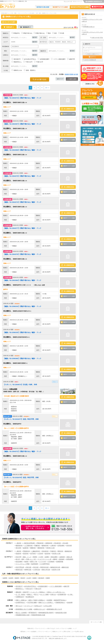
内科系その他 (50, 548)
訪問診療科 (61, 546)
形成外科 (18, 554)
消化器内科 (57, 543)
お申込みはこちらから (36, 528)
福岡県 (5, 578)
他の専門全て (9, 557)
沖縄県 (48, 578)
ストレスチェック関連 (23, 564)
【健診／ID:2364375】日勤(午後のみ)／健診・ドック (22, 176)
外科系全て (9, 551)
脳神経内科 (45, 546)
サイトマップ (78, 1)
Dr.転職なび (43, 7)
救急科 (26, 562)
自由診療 (70, 602)
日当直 (62, 33)
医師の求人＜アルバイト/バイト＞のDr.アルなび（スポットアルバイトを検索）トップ (52, 628)
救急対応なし (18, 62)
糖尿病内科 (19, 546)
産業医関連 (60, 562)
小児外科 (40, 554)
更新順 (71, 74)
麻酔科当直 (65, 567)
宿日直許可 (17, 59)
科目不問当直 (20, 567)
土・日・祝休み (21, 594)
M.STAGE (22, 638)
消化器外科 (45, 551)
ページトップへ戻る (96, 622)
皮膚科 (47, 557)
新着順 (67, 74)
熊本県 (23, 578)
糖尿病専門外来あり (60, 600)
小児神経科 (51, 562)
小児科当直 (36, 570)
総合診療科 (19, 562)
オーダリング (29, 606)
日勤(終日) (17, 33)
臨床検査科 (35, 564)
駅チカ (36, 594)
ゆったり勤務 (44, 594)
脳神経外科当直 (55, 567)
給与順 (76, 74)
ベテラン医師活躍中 (59, 59)
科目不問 (18, 557)
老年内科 (69, 546)
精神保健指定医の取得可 (46, 613)
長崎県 (17, 578)
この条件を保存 (72, 79)
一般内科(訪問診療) (29, 543)
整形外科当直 (44, 567)
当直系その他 (56, 570)
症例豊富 (50, 600)
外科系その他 (56, 554)
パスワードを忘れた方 (90, 60)
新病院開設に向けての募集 (24, 609)
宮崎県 (35, 578)
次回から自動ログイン (93, 54)
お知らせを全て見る (97, 38)
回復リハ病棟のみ (21, 600)
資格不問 (26, 592)
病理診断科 (70, 559)
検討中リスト (97, 7)
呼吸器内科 (40, 543)
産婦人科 (69, 557)
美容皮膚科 (54, 557)
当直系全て (9, 567)
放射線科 (62, 559)
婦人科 (18, 559)
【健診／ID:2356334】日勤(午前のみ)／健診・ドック (22, 306)
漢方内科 (18, 548)
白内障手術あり (21, 602)
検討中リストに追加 (68, 114)
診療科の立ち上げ (40, 609)
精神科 (35, 557)
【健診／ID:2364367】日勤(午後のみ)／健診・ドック (22, 124)
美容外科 (26, 554)
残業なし (30, 594)
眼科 (23, 559)
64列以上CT (38, 606)
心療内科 (53, 546)
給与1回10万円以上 (30, 59)
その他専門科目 (45, 564)
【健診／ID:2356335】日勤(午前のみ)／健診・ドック (22, 332)
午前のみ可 (29, 62)
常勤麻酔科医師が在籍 (23, 615)
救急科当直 (19, 570)
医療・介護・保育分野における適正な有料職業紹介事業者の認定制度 (89, 638)
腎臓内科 (37, 546)
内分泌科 (65, 543)
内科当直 (29, 567)
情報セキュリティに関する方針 (61, 632)
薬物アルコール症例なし (46, 602)
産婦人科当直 (46, 570)
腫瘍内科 (33, 548)
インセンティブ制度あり (38, 592)
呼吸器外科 (26, 551)
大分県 (29, 578)
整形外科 (60, 551)
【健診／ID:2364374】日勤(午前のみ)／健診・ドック (22, 202)
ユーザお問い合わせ (78, 632)
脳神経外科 (68, 551)
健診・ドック (27, 557)
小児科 (41, 557)
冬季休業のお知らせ (89, 27)
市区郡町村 (6, 46)
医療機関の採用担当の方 (93, 2)
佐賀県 (11, 578)
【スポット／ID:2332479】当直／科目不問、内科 (21, 477)
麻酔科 (55, 559)
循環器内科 (49, 543)
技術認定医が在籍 (61, 613)
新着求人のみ (18, 70)
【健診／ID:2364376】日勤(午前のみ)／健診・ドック (22, 254)
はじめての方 (69, 1)
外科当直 (36, 567)
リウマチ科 (42, 562)
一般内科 (18, 543)
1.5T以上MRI (48, 606)
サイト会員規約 (32, 632)
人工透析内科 (29, 546)
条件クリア (60, 79)
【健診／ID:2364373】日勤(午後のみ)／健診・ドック (22, 98)
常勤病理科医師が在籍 (38, 615)
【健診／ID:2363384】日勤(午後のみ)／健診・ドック (22, 280)
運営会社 (23, 632)
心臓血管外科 (36, 551)
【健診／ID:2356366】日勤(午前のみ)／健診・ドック (22, 358)
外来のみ (53, 594)
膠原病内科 (41, 548)
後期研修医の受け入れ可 (54, 609)
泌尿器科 (62, 557)
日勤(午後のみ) (40, 33)
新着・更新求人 (31, 70)
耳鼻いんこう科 (31, 559)
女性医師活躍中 (45, 59)
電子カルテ (19, 606)
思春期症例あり (60, 602)
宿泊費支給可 (30, 597)
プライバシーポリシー (44, 632)
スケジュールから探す (9, 22)
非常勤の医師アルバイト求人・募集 (9, 13)
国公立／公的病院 (21, 613)
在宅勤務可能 (62, 594)
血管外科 (48, 554)
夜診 (49, 33)
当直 (55, 33)
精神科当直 (28, 570)
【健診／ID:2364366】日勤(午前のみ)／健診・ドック (22, 150)
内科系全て (9, 543)
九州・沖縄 (38, 13)
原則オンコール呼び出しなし (56, 592)
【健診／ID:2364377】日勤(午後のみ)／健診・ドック (22, 228)
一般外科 (18, 551)
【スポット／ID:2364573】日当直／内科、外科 (20, 385)
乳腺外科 (53, 551)
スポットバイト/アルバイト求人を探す (26, 13)
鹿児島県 (41, 578)
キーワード (43, 42)
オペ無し (70, 594)
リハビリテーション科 (44, 559)
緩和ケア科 (34, 562)
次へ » (47, 88)
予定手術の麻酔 (32, 602)
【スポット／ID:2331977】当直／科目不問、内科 (21, 419)
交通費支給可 (20, 597)
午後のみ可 (40, 62)
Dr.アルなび (60, 7)
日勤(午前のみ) (28, 33)
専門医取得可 (33, 613)
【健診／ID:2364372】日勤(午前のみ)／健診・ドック (22, 451)
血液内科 (26, 548)
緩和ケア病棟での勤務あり (37, 600)
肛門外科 (33, 554)
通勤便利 (18, 592)
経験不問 (72, 59)
